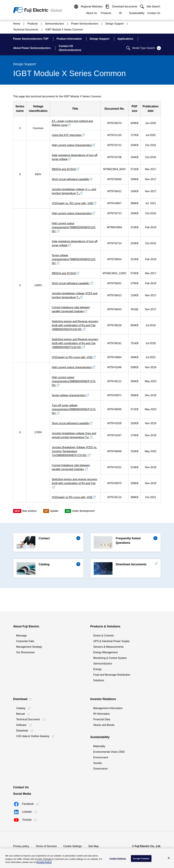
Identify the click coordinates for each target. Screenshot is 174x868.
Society (98, 763)
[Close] (169, 858)
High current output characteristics (72, 145)
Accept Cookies (141, 858)
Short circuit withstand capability (71, 179)
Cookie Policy (44, 862)
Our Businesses (25, 652)
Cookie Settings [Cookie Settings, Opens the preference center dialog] (118, 858)
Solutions (99, 680)
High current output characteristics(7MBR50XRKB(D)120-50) (74, 227)
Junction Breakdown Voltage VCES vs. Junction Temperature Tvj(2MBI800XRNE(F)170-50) (74, 451)
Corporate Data (25, 641)
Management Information (108, 708)
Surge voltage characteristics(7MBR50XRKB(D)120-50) (74, 259)
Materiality (99, 746)
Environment (101, 757)
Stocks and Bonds (104, 725)
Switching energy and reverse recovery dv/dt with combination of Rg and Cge (75, 481)
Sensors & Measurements (108, 647)
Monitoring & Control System (110, 658)
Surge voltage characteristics (69, 395)
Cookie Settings (73, 846)
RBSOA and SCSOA (64, 169)
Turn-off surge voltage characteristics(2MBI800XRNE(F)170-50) (74, 409)
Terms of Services (46, 846)
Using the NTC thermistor (67, 135)
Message (21, 636)
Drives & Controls (103, 636)
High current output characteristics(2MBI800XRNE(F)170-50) (74, 381)
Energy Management (106, 652)
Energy (97, 669)
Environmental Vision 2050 (109, 752)
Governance (100, 769)
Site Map (93, 846)
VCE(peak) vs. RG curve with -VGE (73, 203)
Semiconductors (103, 664)
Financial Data (102, 719)
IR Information (101, 714)
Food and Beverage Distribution (112, 675)
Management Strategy (29, 647)
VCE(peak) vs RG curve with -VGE (72, 357)
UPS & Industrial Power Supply (111, 641)
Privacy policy (21, 846)
